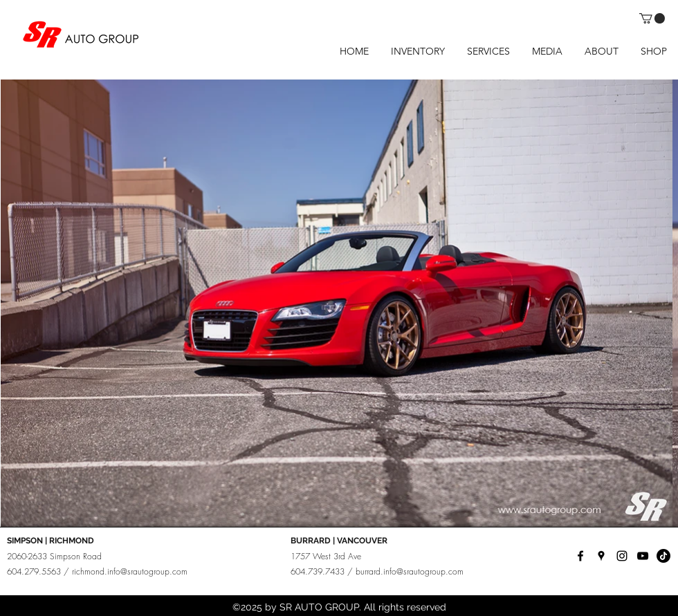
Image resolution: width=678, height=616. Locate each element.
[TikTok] (663, 556)
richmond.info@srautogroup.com (130, 571)
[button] (652, 18)
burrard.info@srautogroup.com (410, 571)
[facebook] (580, 556)
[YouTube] (643, 556)
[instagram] (622, 556)
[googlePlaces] (601, 556)
